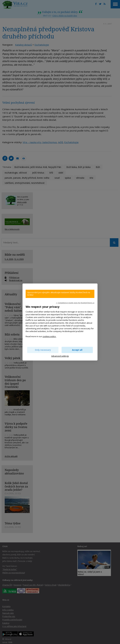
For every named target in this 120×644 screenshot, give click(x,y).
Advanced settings (60, 356)
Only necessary (43, 350)
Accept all (77, 350)
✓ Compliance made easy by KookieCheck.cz (75, 303)
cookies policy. (49, 336)
